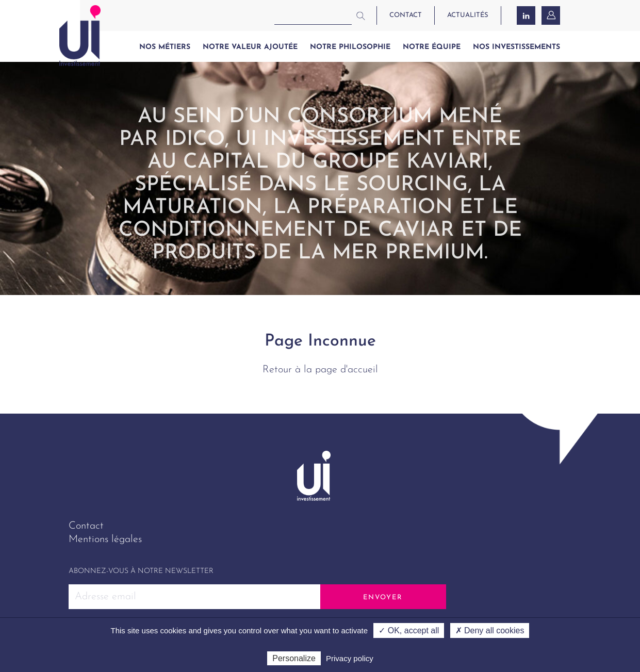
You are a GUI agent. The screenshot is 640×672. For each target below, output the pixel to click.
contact (406, 15)
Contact (86, 526)
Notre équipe (432, 47)
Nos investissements (516, 47)
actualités (468, 15)
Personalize (294, 658)
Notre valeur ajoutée (250, 47)
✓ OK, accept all (409, 630)
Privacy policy (350, 658)
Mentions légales (105, 539)
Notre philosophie (350, 47)
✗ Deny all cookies (490, 630)
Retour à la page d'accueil (320, 370)
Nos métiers (165, 47)
